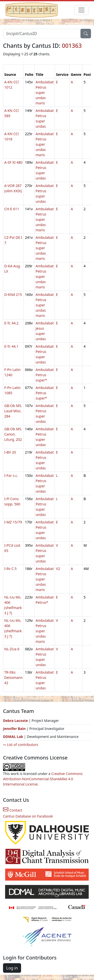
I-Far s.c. (11, 475)
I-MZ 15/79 (13, 522)
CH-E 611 (12, 209)
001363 (72, 46)
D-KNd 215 (13, 295)
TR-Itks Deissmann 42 (13, 677)
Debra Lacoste (15, 721)
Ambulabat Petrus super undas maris (45, 92)
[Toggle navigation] (81, 10)
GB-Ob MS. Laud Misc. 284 (13, 411)
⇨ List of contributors (21, 745)
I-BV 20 (10, 452)
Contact (13, 810)
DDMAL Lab (13, 737)
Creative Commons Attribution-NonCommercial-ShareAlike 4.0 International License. (43, 779)
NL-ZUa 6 (12, 649)
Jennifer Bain (15, 729)
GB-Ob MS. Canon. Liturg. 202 (13, 434)
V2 (58, 569)
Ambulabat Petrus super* (45, 375)
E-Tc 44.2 (11, 323)
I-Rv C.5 (10, 569)
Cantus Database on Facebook (28, 816)
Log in (12, 968)
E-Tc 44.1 (11, 346)
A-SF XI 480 (13, 162)
